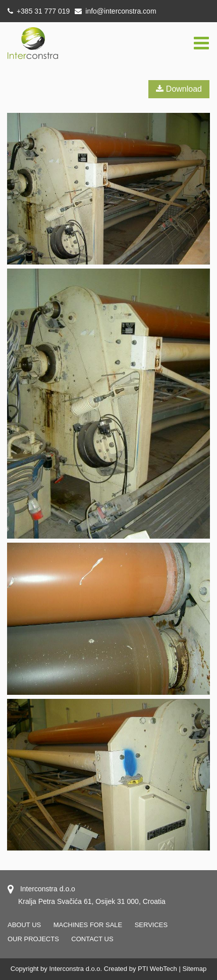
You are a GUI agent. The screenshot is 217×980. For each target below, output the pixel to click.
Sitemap (194, 969)
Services (151, 925)
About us (24, 925)
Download (179, 89)
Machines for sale (88, 925)
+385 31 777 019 (39, 11)
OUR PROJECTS (33, 939)
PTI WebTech (157, 969)
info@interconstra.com (115, 11)
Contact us (92, 939)
